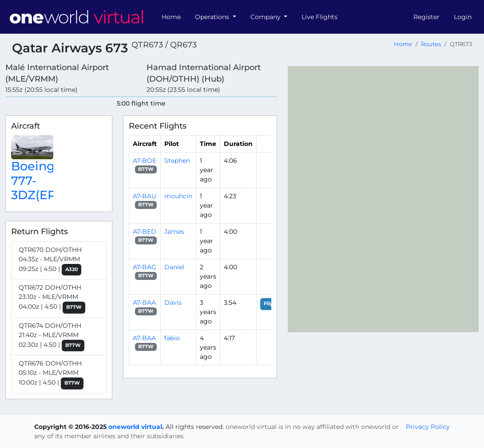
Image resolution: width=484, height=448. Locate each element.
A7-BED (145, 232)
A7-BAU (145, 196)
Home (171, 17)
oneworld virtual (135, 427)
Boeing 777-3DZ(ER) (36, 181)
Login (463, 17)
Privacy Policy (428, 427)
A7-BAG (145, 267)
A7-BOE (145, 161)
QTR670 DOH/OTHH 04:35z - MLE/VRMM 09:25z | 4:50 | (50, 261)
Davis (173, 303)
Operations (213, 17)
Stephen (177, 161)
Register (426, 17)
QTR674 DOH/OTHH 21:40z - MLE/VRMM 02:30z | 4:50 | (52, 337)
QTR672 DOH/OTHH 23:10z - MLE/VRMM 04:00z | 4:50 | (52, 299)
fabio (172, 338)
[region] (383, 199)
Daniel (174, 267)
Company (266, 17)
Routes (431, 44)
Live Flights (319, 17)
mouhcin (178, 196)
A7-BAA (144, 303)
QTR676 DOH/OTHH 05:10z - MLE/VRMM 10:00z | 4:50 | (51, 374)
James (174, 232)
